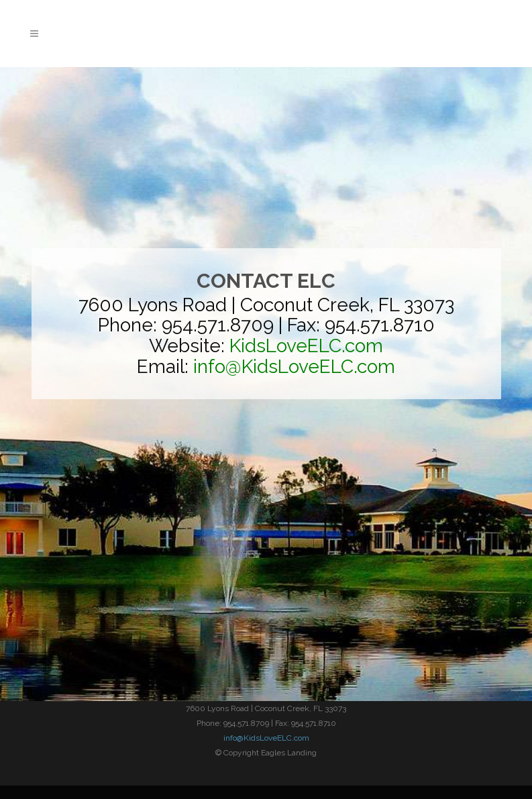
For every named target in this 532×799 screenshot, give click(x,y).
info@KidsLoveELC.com (266, 738)
